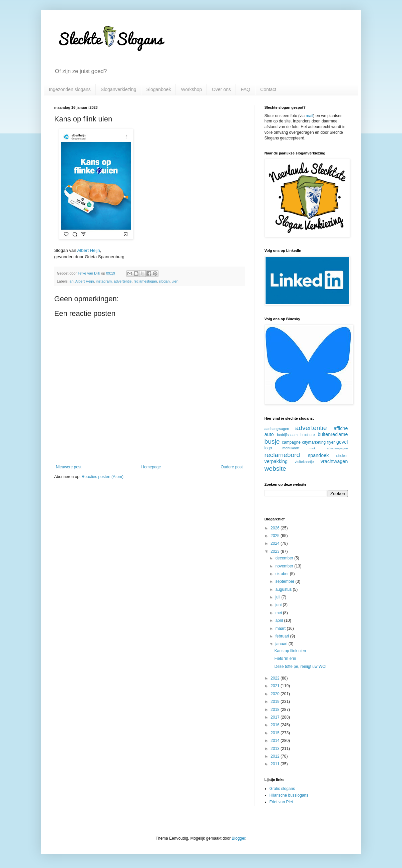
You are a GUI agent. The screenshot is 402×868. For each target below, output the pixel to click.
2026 (276, 528)
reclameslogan (145, 281)
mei (279, 613)
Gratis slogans (282, 789)
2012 (276, 756)
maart (281, 628)
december (285, 558)
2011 (276, 764)
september (285, 581)
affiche (341, 428)
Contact (268, 89)
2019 (276, 702)
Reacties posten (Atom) (103, 477)
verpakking (276, 461)
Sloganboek (158, 89)
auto (269, 434)
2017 (276, 717)
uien (175, 281)
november (285, 566)
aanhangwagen (277, 429)
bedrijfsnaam (287, 435)
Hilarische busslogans (289, 795)
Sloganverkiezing (119, 89)
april (280, 620)
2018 (276, 710)
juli (278, 597)
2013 (276, 749)
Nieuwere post (69, 467)
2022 (276, 678)
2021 (276, 686)
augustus (284, 589)
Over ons (221, 89)
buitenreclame (333, 434)
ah (71, 281)
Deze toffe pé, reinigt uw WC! (300, 667)
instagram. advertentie (114, 281)
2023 (276, 551)
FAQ (246, 89)
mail (310, 116)
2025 (276, 536)
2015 (276, 733)
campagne (291, 442)
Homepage (151, 467)
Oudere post (232, 467)
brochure (308, 435)
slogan (164, 281)
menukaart (291, 448)
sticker (342, 456)
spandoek (318, 455)
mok (313, 448)
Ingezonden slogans (70, 89)
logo (268, 448)
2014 (276, 741)
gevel (342, 442)
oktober (282, 574)
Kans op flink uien (290, 651)
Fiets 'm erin (285, 659)
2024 (276, 543)
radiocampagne (337, 448)
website (275, 469)
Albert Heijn (88, 250)
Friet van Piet (281, 802)
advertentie (311, 428)
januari (282, 644)
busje (272, 442)
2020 (276, 694)
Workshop (191, 89)
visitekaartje (304, 462)
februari (283, 636)
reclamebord (282, 455)
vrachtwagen (334, 461)
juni (279, 605)
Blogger (239, 838)
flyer (331, 442)
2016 (276, 725)
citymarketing (314, 442)
